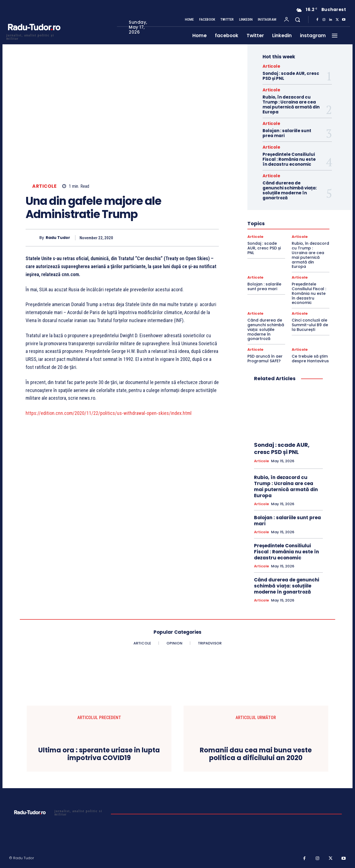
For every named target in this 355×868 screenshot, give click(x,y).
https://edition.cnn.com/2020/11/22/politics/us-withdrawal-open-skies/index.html (109, 413)
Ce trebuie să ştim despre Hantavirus (310, 359)
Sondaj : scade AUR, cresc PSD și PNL (291, 76)
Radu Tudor (58, 238)
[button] (297, 20)
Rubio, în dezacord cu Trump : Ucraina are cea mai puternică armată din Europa (291, 104)
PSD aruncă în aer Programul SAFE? (265, 359)
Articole (44, 186)
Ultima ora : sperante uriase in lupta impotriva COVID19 (99, 754)
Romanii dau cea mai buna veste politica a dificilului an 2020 (256, 754)
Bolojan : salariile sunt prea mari (287, 133)
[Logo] (34, 36)
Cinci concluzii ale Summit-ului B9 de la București (310, 325)
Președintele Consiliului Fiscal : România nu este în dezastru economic (289, 159)
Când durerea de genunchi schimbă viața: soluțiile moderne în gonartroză (290, 190)
